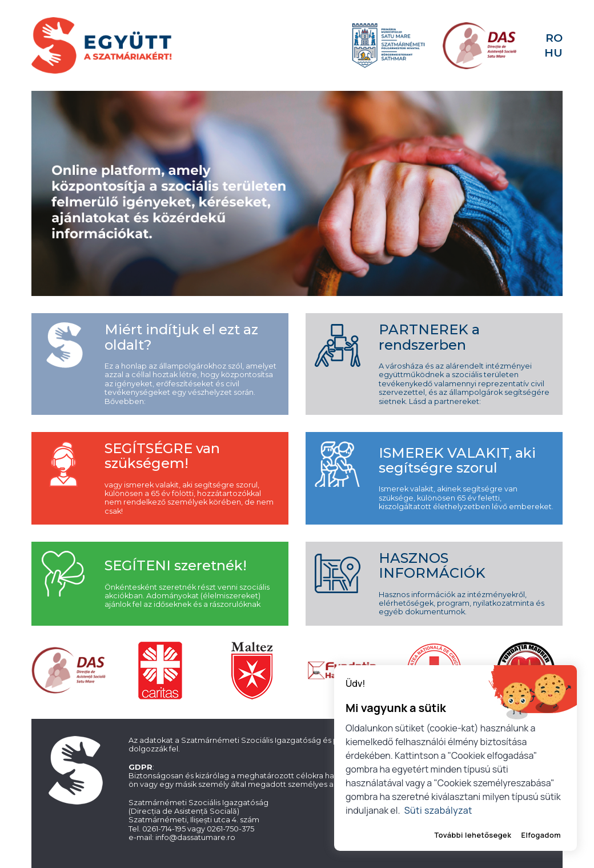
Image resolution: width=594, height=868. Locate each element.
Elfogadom (541, 835)
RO (554, 38)
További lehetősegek (473, 835)
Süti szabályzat (438, 810)
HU (553, 53)
